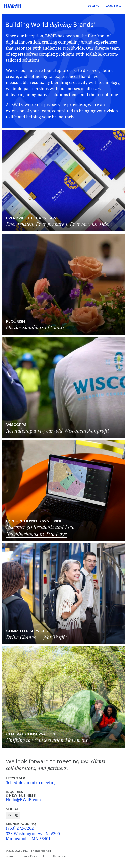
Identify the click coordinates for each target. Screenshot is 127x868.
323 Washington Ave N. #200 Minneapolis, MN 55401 (33, 836)
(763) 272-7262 (20, 828)
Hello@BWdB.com (23, 800)
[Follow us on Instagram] (17, 815)
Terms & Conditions (54, 856)
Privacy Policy (29, 856)
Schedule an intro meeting (31, 783)
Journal (10, 856)
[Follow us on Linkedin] (9, 815)
